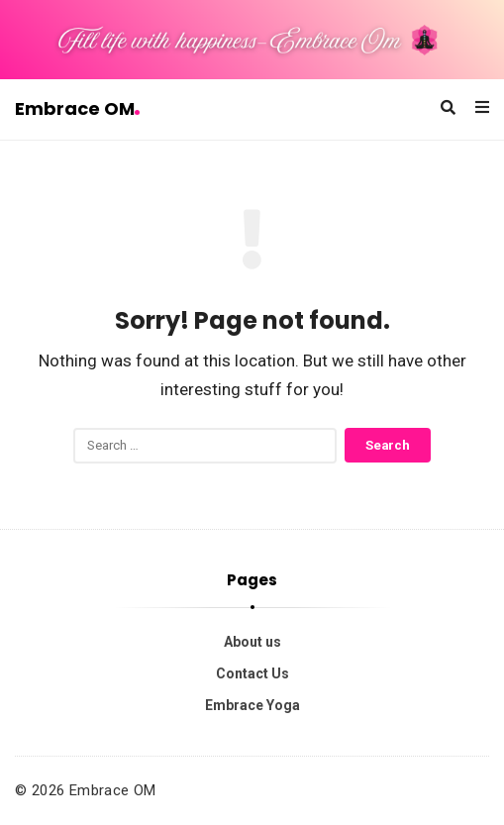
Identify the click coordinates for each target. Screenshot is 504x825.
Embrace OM (77, 108)
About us (252, 642)
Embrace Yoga (252, 705)
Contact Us (252, 673)
